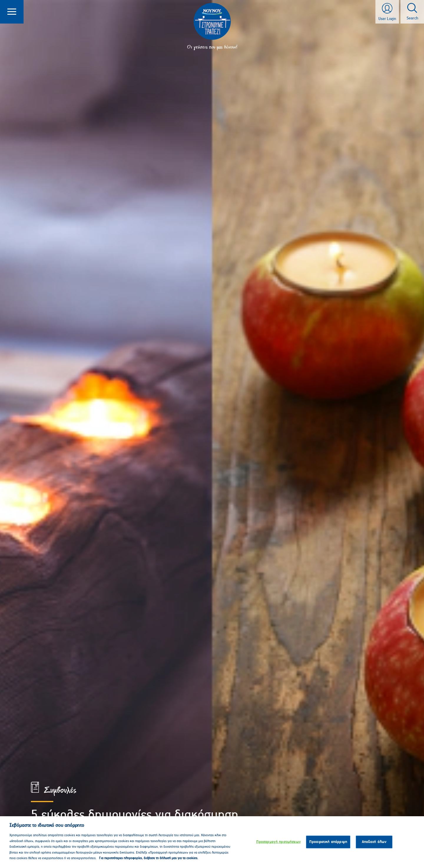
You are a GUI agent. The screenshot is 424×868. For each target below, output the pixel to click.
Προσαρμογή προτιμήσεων (278, 845)
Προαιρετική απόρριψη (328, 845)
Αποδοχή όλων (374, 845)
